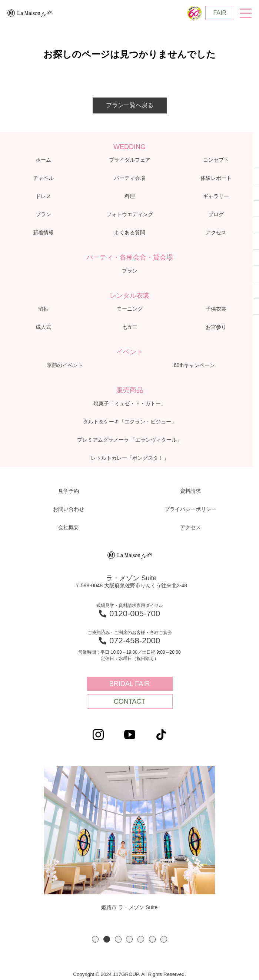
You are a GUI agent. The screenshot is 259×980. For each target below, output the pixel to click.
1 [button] (95, 939)
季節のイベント (65, 365)
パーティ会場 (130, 178)
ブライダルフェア (130, 160)
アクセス (216, 232)
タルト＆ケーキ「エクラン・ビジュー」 (130, 422)
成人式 (43, 327)
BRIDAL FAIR (129, 684)
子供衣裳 (216, 309)
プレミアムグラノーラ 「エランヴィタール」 (130, 440)
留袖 (43, 309)
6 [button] (152, 939)
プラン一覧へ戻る (130, 105)
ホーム (43, 160)
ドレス (43, 196)
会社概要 (69, 527)
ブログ (216, 214)
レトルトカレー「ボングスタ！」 (130, 458)
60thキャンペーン (194, 365)
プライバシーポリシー (190, 509)
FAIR (220, 13)
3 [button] (118, 939)
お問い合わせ (69, 509)
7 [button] (164, 939)
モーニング (130, 309)
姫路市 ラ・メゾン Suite (129, 838)
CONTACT (130, 702)
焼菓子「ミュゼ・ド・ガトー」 (130, 403)
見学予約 (69, 491)
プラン (43, 214)
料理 (130, 196)
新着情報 (43, 232)
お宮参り (216, 327)
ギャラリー (216, 196)
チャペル (43, 178)
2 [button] (107, 939)
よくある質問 (130, 232)
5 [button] (141, 939)
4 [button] (129, 939)
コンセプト (216, 160)
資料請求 (190, 491)
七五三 (130, 327)
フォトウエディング (130, 214)
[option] (129, 839)
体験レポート (216, 178)
